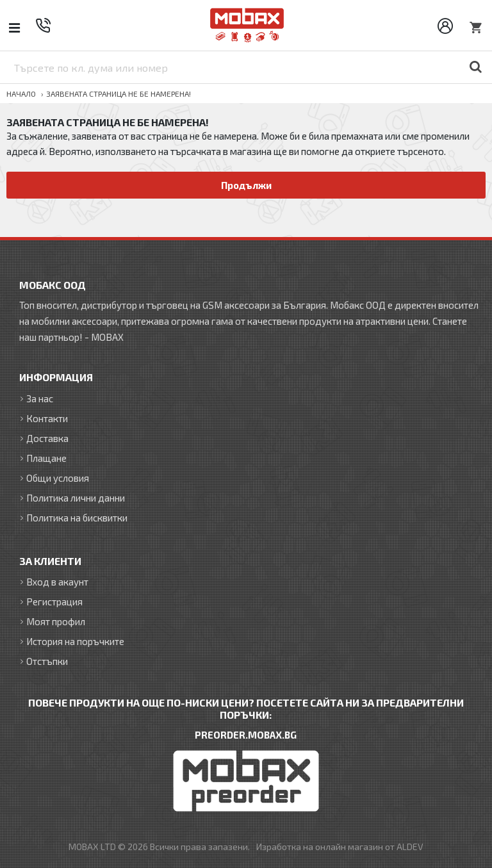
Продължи (246, 185)
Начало (21, 94)
